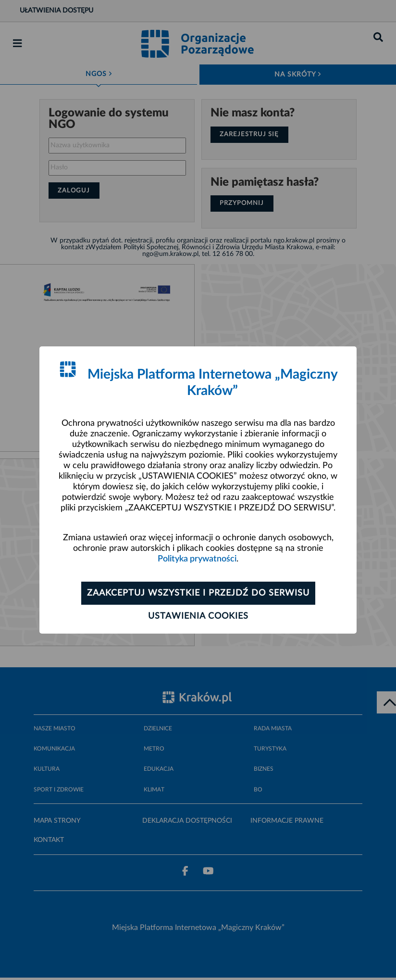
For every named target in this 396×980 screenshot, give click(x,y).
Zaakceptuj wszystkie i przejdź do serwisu (198, 593)
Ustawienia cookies (198, 616)
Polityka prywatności (197, 559)
